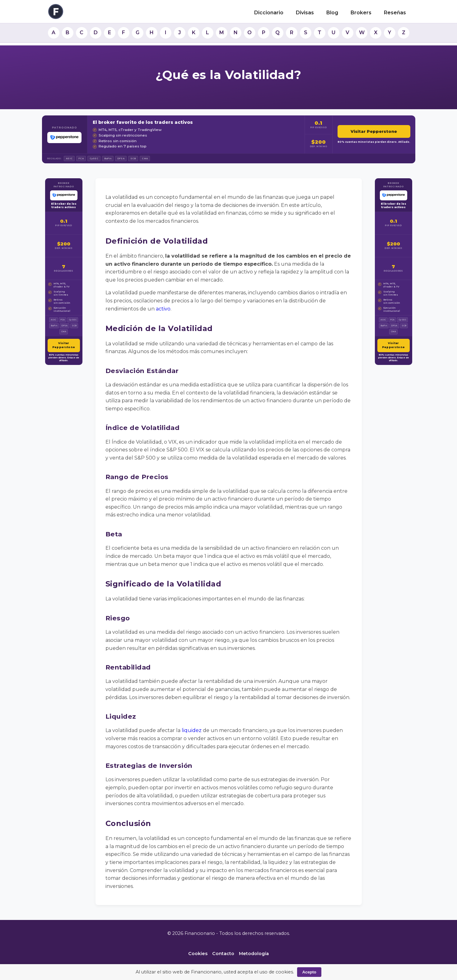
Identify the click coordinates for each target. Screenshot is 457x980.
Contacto (223, 954)
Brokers (361, 13)
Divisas (305, 13)
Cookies (198, 954)
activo (163, 309)
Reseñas (395, 13)
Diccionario (269, 13)
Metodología (254, 954)
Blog (332, 13)
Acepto (309, 972)
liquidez (192, 730)
